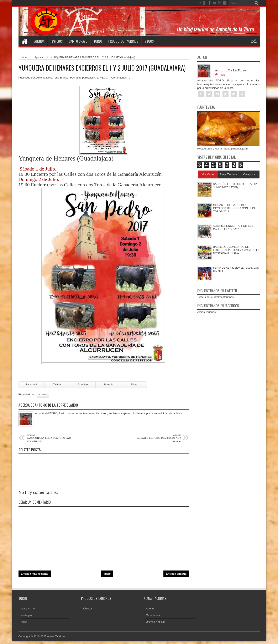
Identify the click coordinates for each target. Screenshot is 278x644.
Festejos (57, 41)
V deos (149, 41)
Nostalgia (26, 618)
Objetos (88, 612)
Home (25, 41)
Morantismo (28, 612)
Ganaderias (153, 618)
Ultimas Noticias (156, 625)
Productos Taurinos (123, 41)
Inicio (24, 57)
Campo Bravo (78, 41)
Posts (220, 75)
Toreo (98, 41)
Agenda (39, 41)
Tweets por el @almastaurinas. (216, 297)
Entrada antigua (176, 577)
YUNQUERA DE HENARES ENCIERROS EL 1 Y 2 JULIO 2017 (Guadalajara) (102, 68)
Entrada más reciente (35, 577)
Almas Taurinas (207, 312)
